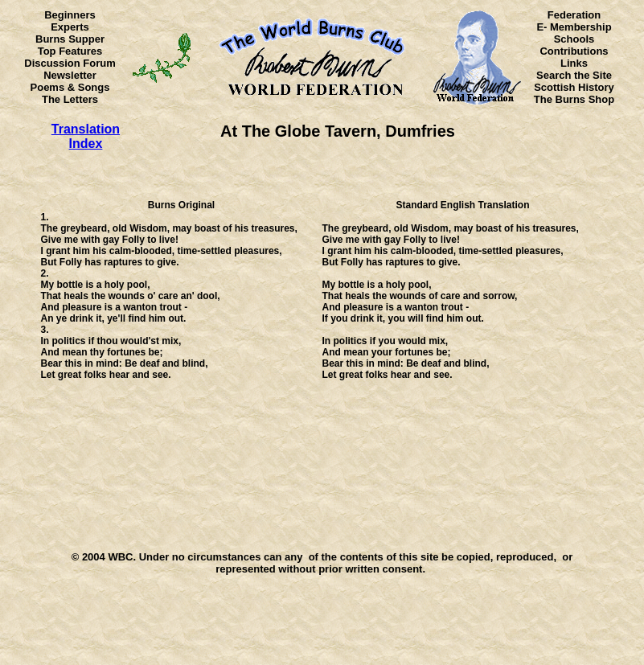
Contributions (574, 51)
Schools (574, 39)
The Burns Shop (574, 99)
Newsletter (70, 75)
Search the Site (574, 75)
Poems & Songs (70, 87)
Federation (574, 15)
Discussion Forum (70, 63)
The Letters (70, 99)
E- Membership (574, 27)
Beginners (70, 15)
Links (574, 63)
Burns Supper (70, 39)
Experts (70, 27)
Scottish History (574, 87)
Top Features (70, 51)
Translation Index (86, 136)
